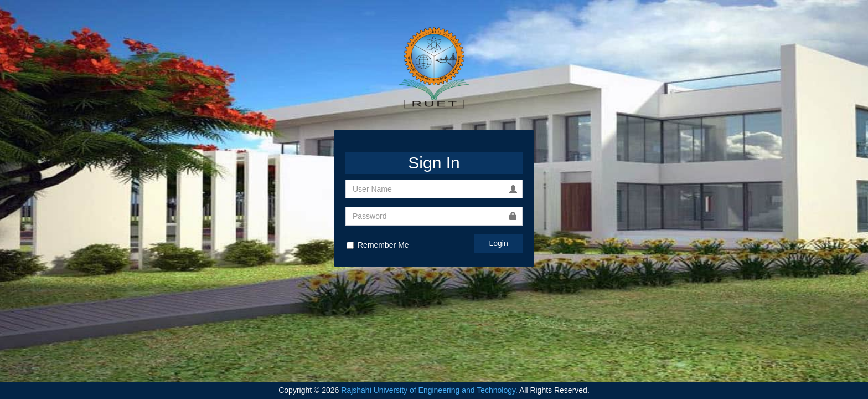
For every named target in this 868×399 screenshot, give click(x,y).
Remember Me (378, 245)
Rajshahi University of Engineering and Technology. (429, 390)
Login (499, 243)
